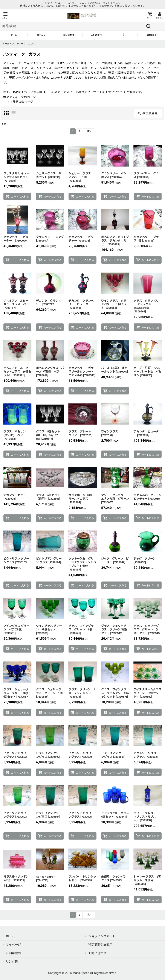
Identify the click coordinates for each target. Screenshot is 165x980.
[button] (5, 16)
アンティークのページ (21, 97)
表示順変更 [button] (148, 113)
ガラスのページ (23, 102)
